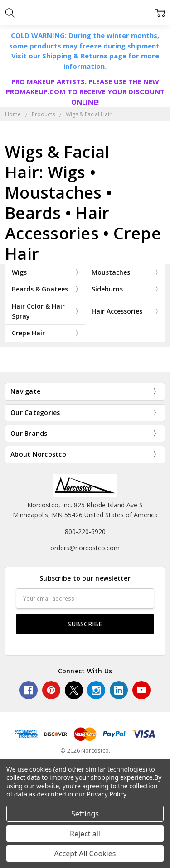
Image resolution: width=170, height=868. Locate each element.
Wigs (19, 272)
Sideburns (107, 289)
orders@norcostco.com (85, 548)
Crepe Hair (28, 333)
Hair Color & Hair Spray (38, 311)
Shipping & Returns (76, 56)
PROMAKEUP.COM (36, 91)
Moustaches (111, 272)
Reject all (85, 834)
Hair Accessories (117, 311)
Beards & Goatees (40, 289)
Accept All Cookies (85, 854)
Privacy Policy (106, 794)
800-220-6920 (85, 532)
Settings (85, 814)
